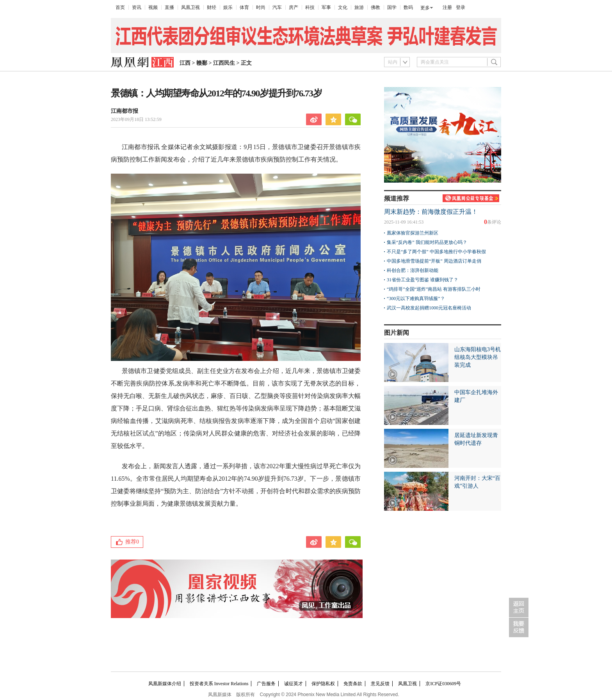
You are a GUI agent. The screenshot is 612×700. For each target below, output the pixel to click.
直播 (169, 7)
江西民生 (224, 63)
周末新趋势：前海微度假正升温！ (431, 212)
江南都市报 (125, 111)
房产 (294, 7)
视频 (153, 7)
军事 (326, 7)
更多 (425, 8)
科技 (310, 7)
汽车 (277, 7)
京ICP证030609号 (443, 684)
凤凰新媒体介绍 (165, 684)
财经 (212, 7)
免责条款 (353, 684)
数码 (408, 7)
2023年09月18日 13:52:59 (136, 119)
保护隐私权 (323, 684)
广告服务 (266, 684)
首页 (120, 7)
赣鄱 (202, 63)
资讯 (137, 7)
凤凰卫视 (190, 7)
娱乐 (228, 7)
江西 (185, 63)
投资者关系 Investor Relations (219, 684)
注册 (447, 7)
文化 (343, 7)
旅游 (359, 7)
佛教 (375, 7)
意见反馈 (380, 684)
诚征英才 (294, 684)
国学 (392, 7)
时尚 (261, 7)
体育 (244, 7)
